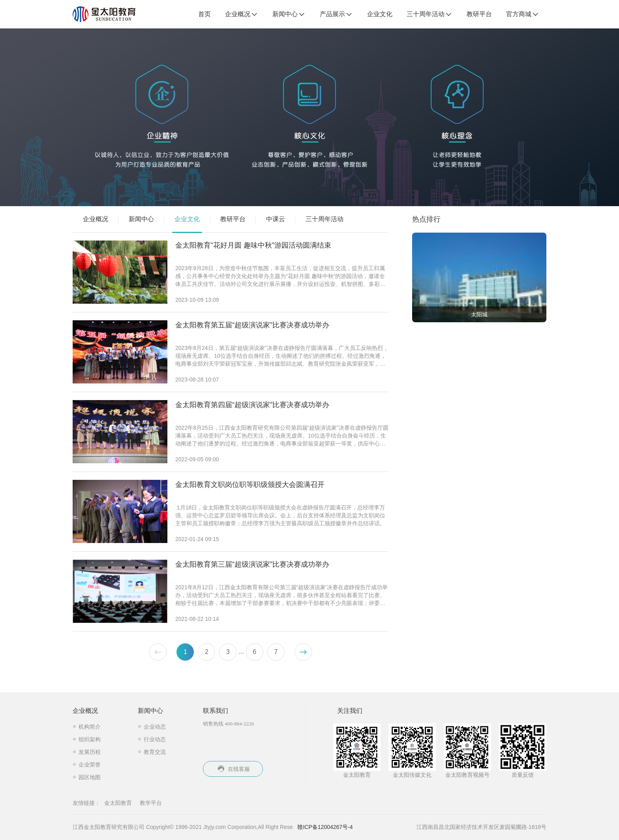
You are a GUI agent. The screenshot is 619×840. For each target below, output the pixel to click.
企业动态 (155, 727)
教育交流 (155, 752)
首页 (204, 14)
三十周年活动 (430, 15)
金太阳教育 (118, 803)
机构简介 (90, 727)
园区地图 (90, 777)
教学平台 (151, 803)
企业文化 (380, 14)
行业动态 (155, 739)
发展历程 (90, 752)
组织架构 (90, 739)
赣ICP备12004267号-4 (325, 827)
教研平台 (479, 14)
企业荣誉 (90, 765)
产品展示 (336, 15)
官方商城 (523, 15)
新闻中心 (289, 15)
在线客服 (233, 769)
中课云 (276, 219)
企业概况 (242, 15)
